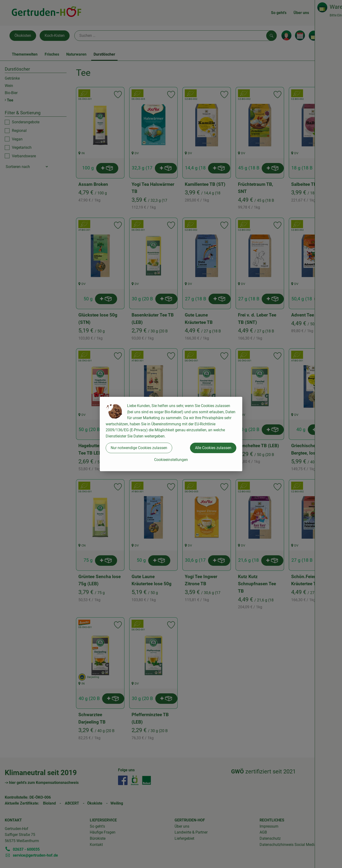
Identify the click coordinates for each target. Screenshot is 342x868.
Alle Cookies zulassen (213, 448)
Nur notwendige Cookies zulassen (139, 448)
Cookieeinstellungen (171, 460)
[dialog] (171, 434)
